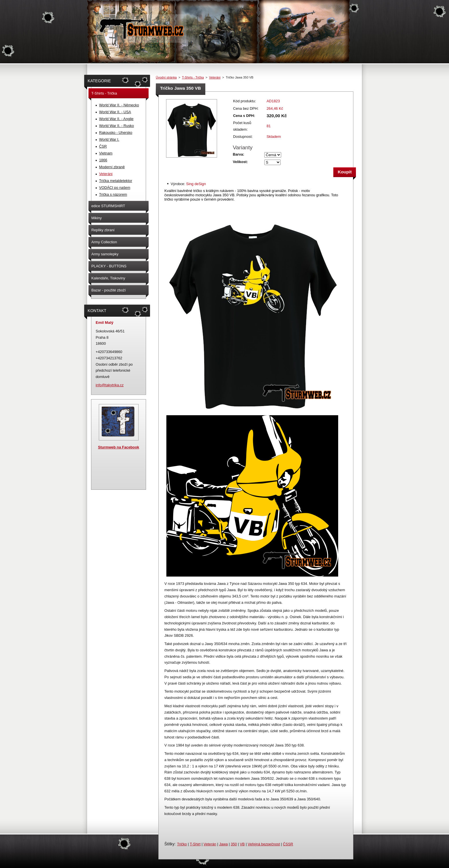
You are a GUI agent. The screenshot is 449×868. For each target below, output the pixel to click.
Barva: (239, 154)
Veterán (210, 844)
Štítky (169, 844)
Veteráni (215, 77)
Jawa (223, 844)
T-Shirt (195, 844)
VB (242, 844)
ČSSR (288, 844)
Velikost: (240, 162)
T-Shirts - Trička (193, 77)
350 (234, 844)
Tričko (182, 844)
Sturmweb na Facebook (119, 447)
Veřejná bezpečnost (264, 844)
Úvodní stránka (166, 77)
